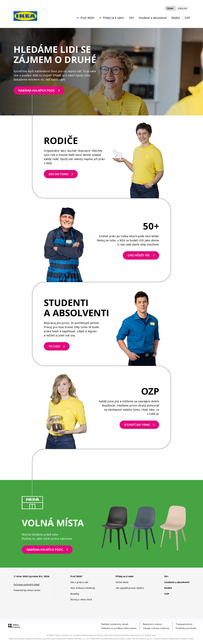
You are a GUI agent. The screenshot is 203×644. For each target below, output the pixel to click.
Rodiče (176, 18)
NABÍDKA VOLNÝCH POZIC (37, 90)
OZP (187, 18)
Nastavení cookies (152, 624)
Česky (170, 8)
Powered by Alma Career (27, 590)
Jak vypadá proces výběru (130, 588)
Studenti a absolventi (153, 18)
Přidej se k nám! (113, 18)
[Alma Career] (14, 626)
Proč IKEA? (87, 18)
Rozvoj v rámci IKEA (81, 599)
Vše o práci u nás (79, 582)
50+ (132, 18)
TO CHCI (54, 346)
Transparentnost (184, 624)
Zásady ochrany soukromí (156, 628)
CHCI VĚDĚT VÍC (139, 255)
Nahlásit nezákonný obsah (115, 624)
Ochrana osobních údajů (27, 584)
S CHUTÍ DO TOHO (137, 425)
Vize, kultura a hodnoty (83, 588)
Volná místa (122, 582)
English (183, 8)
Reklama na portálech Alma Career (119, 628)
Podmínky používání (186, 628)
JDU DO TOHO (58, 174)
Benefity (75, 594)
